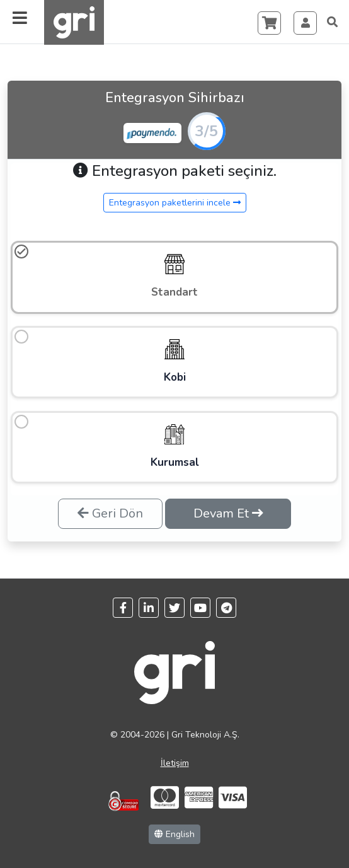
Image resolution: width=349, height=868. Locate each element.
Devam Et (228, 513)
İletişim (175, 763)
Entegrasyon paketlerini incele (175, 203)
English (174, 834)
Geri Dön (110, 513)
